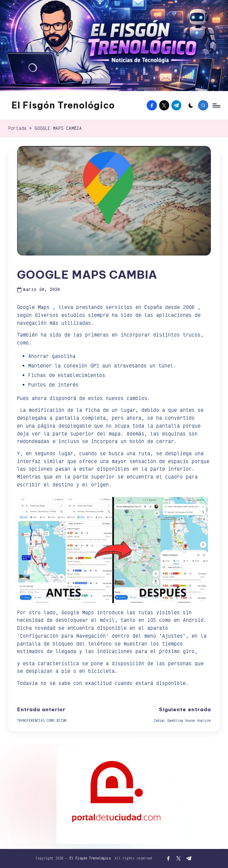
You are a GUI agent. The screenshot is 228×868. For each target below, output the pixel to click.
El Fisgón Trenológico (63, 105)
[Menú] (216, 106)
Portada (17, 128)
